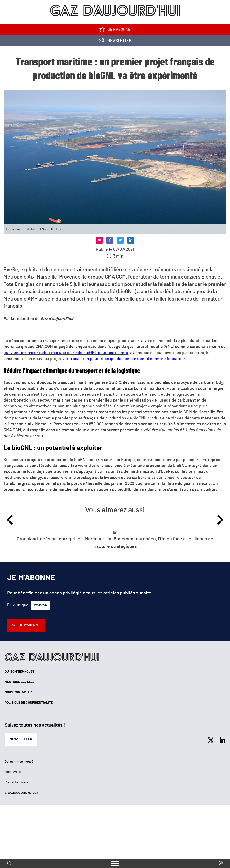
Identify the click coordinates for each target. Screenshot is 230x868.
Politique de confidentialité (29, 703)
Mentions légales (20, 682)
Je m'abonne (115, 30)
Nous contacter (18, 692)
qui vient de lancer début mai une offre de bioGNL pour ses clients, (66, 353)
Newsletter (115, 41)
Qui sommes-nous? (19, 672)
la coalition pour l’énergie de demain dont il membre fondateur (128, 359)
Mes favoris (13, 772)
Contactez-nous (17, 782)
